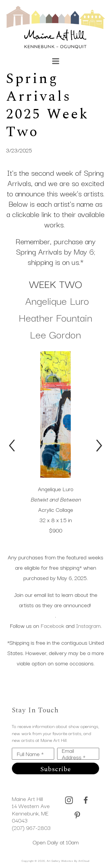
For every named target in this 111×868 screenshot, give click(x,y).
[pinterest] (77, 815)
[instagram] (69, 800)
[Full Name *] (33, 754)
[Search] (78, 58)
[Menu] (56, 61)
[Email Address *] (78, 754)
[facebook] (86, 800)
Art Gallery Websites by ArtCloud (68, 861)
